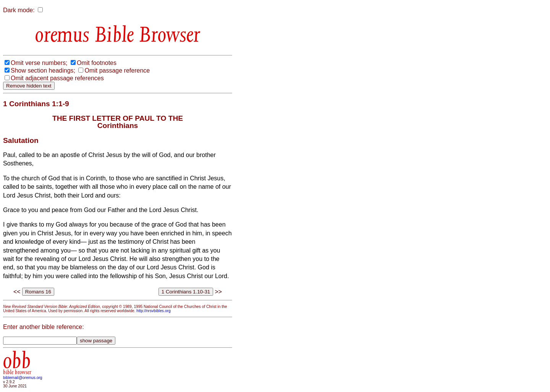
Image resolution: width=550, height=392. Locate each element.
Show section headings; (43, 70)
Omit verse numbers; (39, 63)
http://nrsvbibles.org (153, 311)
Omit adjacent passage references (57, 78)
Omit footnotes (97, 63)
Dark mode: (19, 10)
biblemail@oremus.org (23, 378)
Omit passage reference (117, 70)
